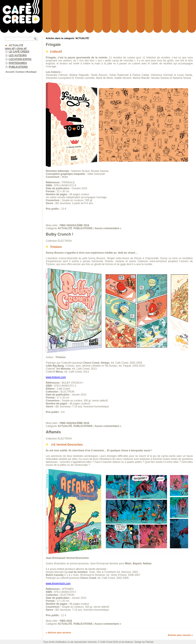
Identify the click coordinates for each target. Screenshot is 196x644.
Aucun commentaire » (108, 228)
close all (21, 48)
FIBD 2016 (66, 621)
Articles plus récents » (180, 635)
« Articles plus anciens (58, 633)
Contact (20, 72)
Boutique (32, 72)
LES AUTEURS (18, 55)
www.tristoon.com (56, 377)
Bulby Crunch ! (60, 234)
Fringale (53, 45)
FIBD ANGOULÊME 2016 (74, 225)
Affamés (53, 432)
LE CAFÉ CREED (19, 52)
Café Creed (106, 642)
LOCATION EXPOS (20, 59)
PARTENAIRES (18, 63)
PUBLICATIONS (18, 67)
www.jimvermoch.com (58, 583)
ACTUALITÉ (16, 45)
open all (10, 48)
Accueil (10, 72)
